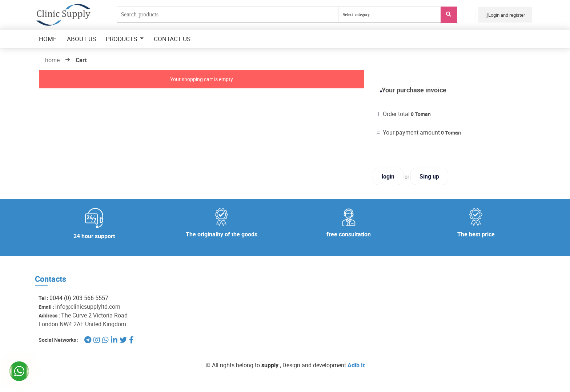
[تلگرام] (88, 340)
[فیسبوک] (131, 340)
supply (270, 365)
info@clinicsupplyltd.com (88, 307)
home (52, 60)
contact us (172, 39)
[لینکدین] (114, 340)
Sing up (429, 176)
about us (81, 39)
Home (48, 39)
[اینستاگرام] (97, 340)
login (388, 176)
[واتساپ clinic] (17, 367)
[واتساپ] (105, 340)
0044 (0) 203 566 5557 (79, 298)
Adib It (356, 365)
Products (122, 39)
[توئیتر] (123, 340)
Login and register (505, 15)
